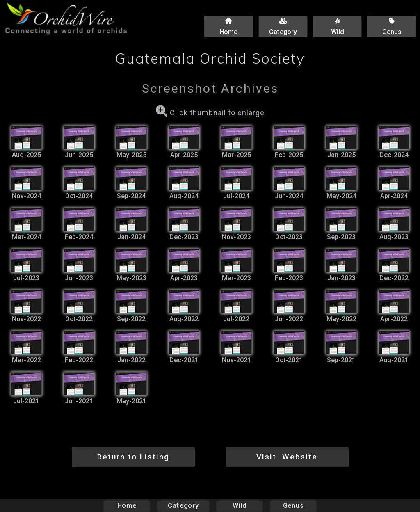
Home (127, 506)
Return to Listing (133, 457)
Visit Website (287, 457)
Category (183, 506)
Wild (240, 506)
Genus (293, 506)
